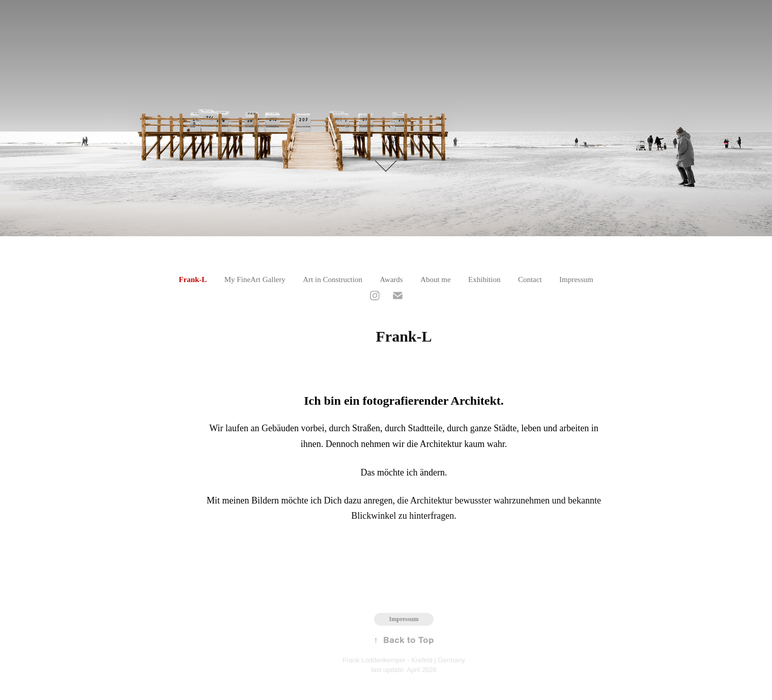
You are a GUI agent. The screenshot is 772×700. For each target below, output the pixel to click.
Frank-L (193, 279)
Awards (391, 279)
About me (436, 279)
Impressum (576, 279)
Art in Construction (333, 279)
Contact (530, 279)
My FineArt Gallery (255, 279)
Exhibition (484, 279)
